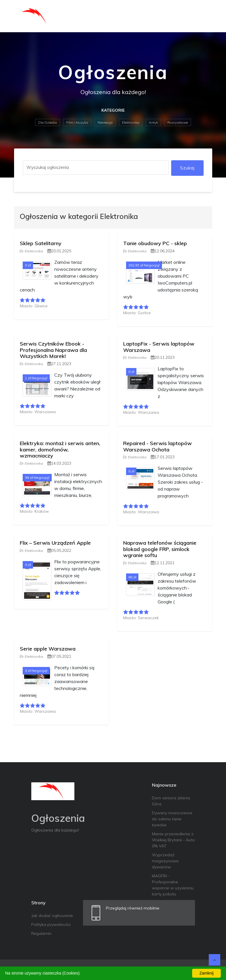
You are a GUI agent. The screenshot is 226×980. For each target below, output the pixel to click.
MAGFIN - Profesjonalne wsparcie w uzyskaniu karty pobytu (173, 885)
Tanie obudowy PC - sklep (155, 243)
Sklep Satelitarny (41, 243)
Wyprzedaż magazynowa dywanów (165, 861)
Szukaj (187, 168)
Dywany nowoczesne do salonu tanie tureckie (172, 819)
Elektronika (131, 122)
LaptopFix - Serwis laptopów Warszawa (159, 347)
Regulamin (41, 933)
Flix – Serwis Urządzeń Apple (55, 543)
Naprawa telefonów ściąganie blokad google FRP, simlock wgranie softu (160, 549)
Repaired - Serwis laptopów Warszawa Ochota (158, 446)
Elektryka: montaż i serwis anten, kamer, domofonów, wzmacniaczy (60, 449)
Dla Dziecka (48, 122)
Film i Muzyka (77, 122)
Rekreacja (105, 122)
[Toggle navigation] (204, 16)
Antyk (153, 122)
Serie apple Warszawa (48, 649)
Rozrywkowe (178, 122)
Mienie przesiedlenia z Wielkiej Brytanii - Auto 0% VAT (173, 840)
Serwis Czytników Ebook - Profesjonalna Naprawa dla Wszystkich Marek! (53, 350)
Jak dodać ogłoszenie (52, 916)
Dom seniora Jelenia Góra (171, 801)
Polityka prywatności (51, 924)
